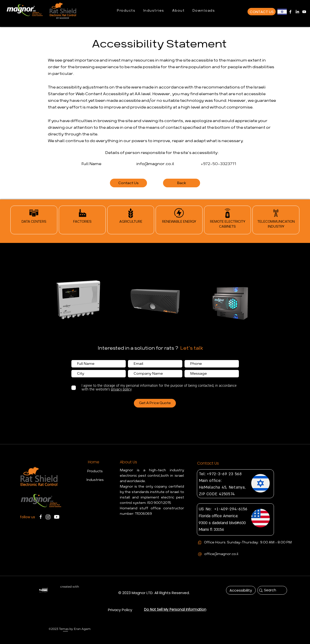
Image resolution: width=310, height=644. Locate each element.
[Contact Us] (128, 183)
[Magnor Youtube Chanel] (304, 12)
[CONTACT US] (262, 12)
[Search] (270, 590)
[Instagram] (48, 517)
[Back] (182, 183)
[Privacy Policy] (120, 610)
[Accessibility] (241, 590)
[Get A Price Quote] (155, 403)
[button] (126, 11)
